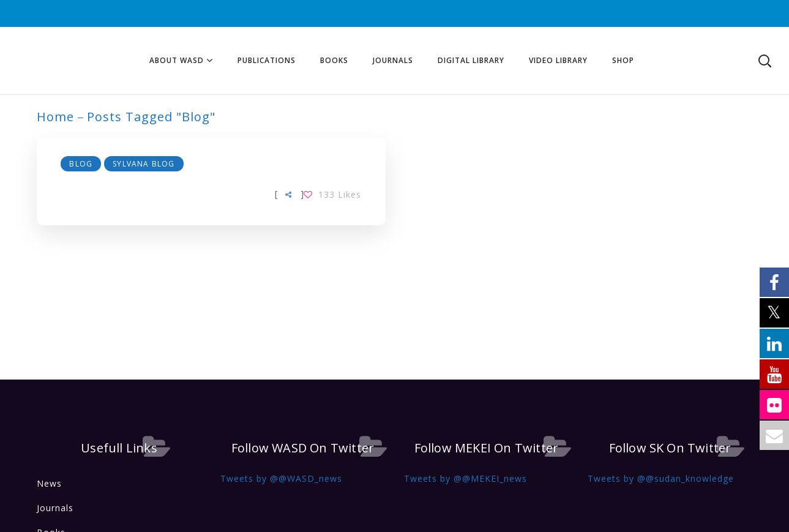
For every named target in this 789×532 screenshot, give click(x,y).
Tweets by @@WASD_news (281, 478)
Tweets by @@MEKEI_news (466, 478)
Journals (55, 508)
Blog (81, 164)
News (49, 483)
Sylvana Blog (144, 164)
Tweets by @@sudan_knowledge (661, 478)
